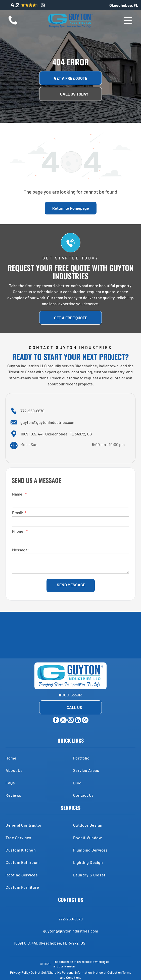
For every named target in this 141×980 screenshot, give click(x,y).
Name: (18, 494)
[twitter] (63, 721)
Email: (18, 513)
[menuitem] (37, 758)
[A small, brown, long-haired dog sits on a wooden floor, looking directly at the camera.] (13, 25)
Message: (21, 550)
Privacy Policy (20, 972)
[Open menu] (128, 20)
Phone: (18, 531)
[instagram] (71, 721)
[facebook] (56, 721)
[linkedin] (78, 721)
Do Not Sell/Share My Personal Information (61, 972)
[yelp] (85, 721)
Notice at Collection (107, 972)
